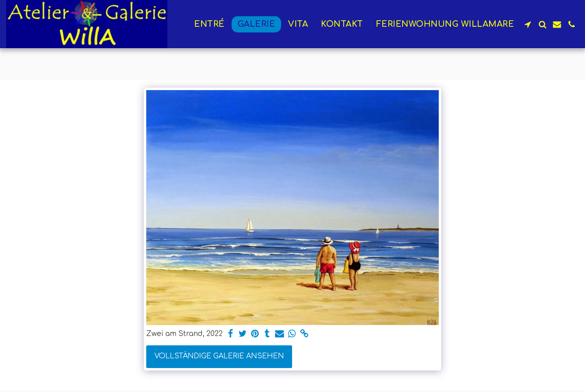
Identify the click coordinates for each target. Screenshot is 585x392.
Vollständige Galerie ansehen (219, 356)
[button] (528, 24)
